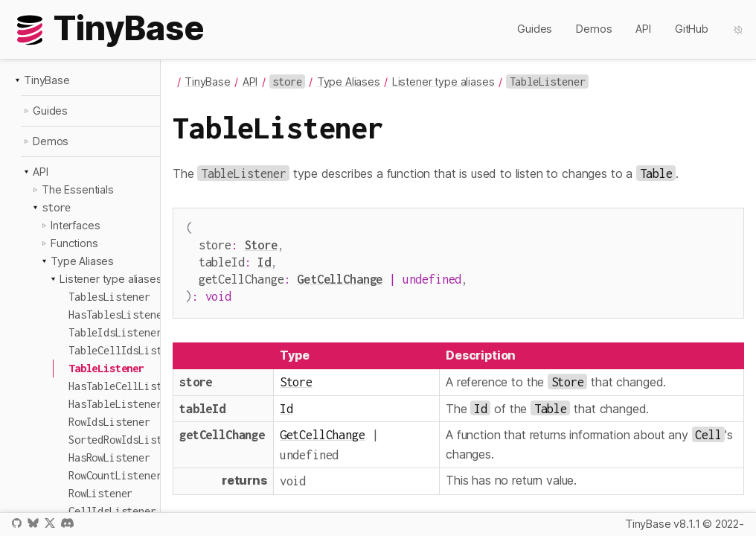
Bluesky (33, 523)
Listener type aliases (111, 279)
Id (264, 259)
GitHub (692, 29)
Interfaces (75, 225)
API (643, 29)
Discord (67, 523)
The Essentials (78, 189)
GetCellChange (340, 274)
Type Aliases (82, 261)
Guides (535, 29)
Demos (594, 29)
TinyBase (47, 80)
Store (261, 243)
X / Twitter (50, 523)
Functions (74, 243)
